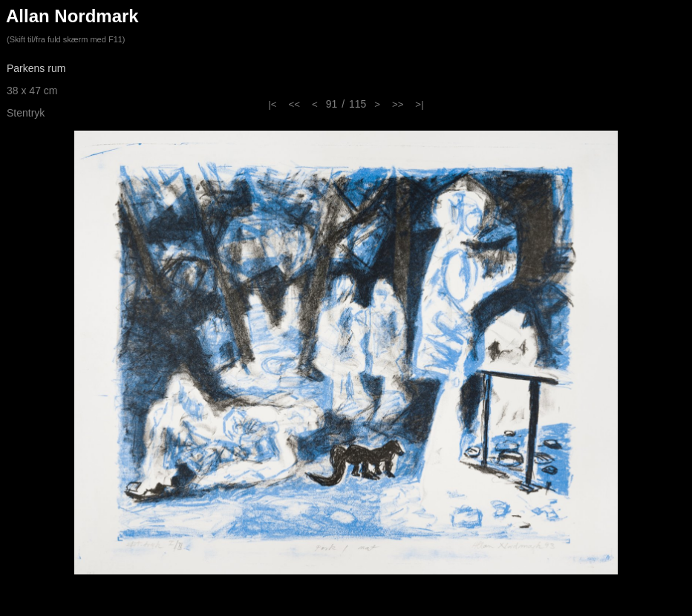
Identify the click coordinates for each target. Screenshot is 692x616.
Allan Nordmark (72, 16)
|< (272, 104)
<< (295, 104)
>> (398, 104)
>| (419, 104)
